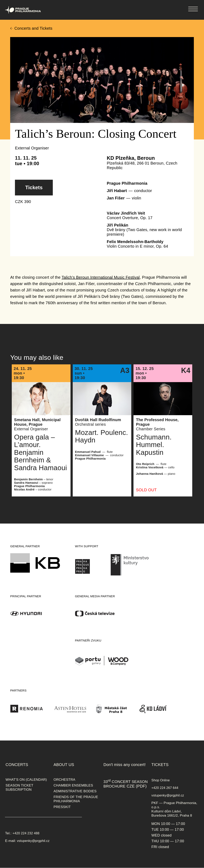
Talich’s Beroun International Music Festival (101, 277)
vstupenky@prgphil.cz (33, 841)
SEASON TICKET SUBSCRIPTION (19, 787)
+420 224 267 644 (165, 788)
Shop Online (161, 780)
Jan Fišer (116, 198)
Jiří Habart (117, 191)
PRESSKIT (62, 807)
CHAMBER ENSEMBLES (73, 785)
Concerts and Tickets (33, 28)
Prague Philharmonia (0, 0)
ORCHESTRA (64, 780)
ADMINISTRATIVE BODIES (75, 791)
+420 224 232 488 (26, 833)
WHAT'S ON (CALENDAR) (26, 780)
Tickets (34, 187)
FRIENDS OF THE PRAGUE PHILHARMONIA (76, 799)
